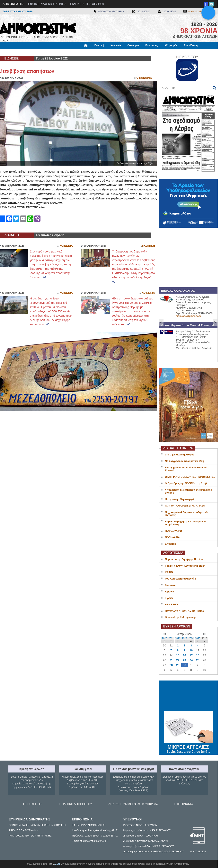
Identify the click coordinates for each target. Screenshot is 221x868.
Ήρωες (169, 598)
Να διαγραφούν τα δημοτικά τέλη (185, 461)
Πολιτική (99, 45)
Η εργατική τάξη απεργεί (180, 499)
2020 (165, 638)
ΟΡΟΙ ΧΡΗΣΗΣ (33, 804)
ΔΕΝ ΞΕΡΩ (172, 604)
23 (184, 660)
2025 (198, 638)
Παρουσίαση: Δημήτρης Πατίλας (184, 559)
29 (178, 665)
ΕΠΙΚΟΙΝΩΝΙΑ (183, 804)
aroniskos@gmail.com (188, 316)
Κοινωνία (116, 45)
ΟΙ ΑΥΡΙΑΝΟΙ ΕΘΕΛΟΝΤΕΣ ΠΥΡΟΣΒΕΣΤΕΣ (190, 477)
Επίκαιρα (171, 544)
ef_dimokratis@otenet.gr (201, 12)
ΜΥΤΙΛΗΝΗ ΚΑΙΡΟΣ (188, 696)
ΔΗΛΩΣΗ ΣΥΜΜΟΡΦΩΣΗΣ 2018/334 (133, 804)
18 (198, 655)
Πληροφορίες (112, 52)
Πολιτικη (149, 246)
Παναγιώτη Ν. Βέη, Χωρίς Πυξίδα (185, 611)
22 (178, 660)
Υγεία (65, 52)
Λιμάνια (170, 592)
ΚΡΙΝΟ (169, 572)
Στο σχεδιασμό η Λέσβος (180, 455)
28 (171, 665)
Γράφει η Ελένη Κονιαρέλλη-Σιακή (185, 566)
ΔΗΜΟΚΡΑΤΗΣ (13, 4)
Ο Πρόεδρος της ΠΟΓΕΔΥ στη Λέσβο (187, 483)
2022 (178, 638)
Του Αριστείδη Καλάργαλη (181, 579)
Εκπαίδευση (191, 45)
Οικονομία (133, 45)
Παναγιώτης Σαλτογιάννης (181, 617)
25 (198, 660)
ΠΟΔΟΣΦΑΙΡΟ (174, 531)
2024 (191, 638)
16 (184, 655)
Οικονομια (144, 78)
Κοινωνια (66, 246)
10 (191, 650)
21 (171, 660)
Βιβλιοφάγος (48, 52)
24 (191, 660)
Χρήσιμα (79, 52)
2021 (171, 638)
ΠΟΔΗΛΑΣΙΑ (172, 537)
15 (178, 655)
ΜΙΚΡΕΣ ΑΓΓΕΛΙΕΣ (188, 746)
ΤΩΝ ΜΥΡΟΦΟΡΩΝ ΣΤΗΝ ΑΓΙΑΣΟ (185, 506)
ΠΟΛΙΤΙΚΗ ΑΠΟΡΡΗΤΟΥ (76, 804)
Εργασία (30, 52)
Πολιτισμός (152, 45)
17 (191, 655)
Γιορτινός (171, 585)
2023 (185, 638)
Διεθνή (94, 52)
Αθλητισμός (171, 45)
